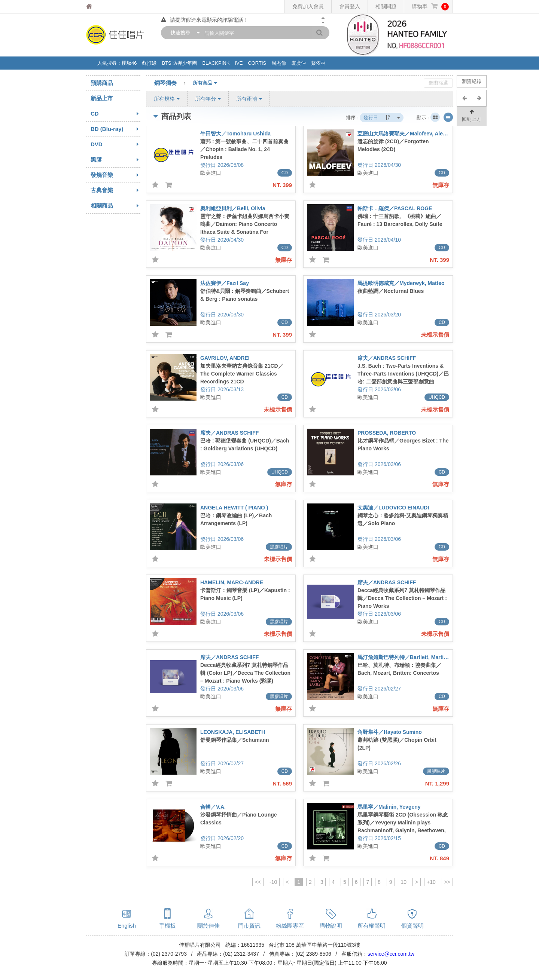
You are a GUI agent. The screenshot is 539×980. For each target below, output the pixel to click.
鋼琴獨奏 (173, 83)
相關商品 (115, 206)
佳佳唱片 (103, 7)
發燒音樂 (115, 175)
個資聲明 (412, 926)
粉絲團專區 (290, 926)
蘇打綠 (149, 63)
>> (447, 882)
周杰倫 (279, 63)
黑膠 (115, 160)
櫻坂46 (129, 63)
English (127, 926)
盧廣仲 (299, 63)
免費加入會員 (308, 6)
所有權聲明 (371, 926)
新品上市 (102, 98)
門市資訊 (249, 926)
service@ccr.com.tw (391, 954)
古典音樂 (115, 190)
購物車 (430, 7)
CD (115, 114)
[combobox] (183, 33)
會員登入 (350, 6)
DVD (115, 144)
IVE (239, 63)
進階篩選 (438, 83)
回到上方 (472, 115)
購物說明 (331, 926)
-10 (273, 882)
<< (258, 882)
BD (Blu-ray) (115, 129)
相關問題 (386, 6)
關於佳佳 (208, 926)
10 (404, 882)
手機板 (168, 926)
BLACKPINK (216, 63)
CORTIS (257, 63)
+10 (431, 882)
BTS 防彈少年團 (179, 63)
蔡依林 (318, 63)
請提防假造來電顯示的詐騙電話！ (205, 20)
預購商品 (102, 83)
